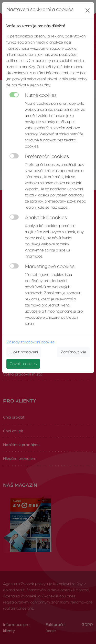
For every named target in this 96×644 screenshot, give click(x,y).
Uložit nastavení (24, 352)
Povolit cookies (23, 364)
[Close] (88, 10)
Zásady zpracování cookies (30, 342)
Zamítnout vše (73, 352)
